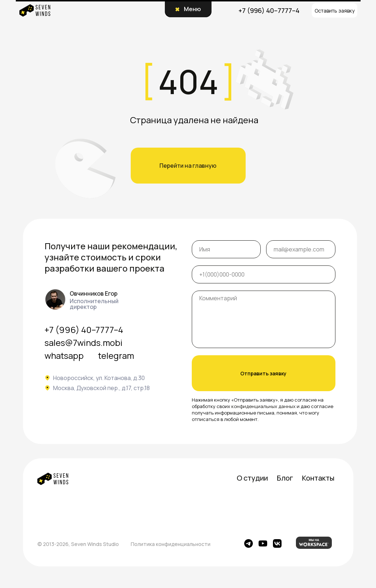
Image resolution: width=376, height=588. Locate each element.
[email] (301, 249)
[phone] (264, 274)
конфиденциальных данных (263, 406)
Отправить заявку (263, 373)
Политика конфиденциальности (171, 544)
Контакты (318, 478)
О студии (252, 478)
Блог (285, 478)
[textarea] (264, 319)
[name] (226, 249)
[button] (335, 10)
